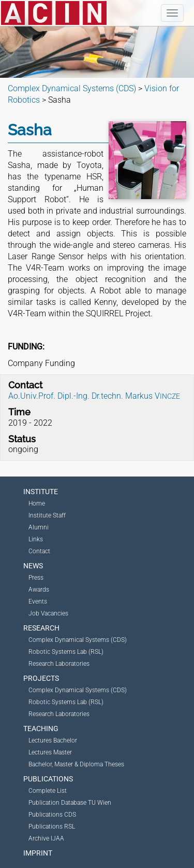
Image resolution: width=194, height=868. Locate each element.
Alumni (39, 527)
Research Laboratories (59, 664)
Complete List (48, 791)
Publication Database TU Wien (70, 803)
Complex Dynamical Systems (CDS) (78, 640)
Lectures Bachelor (53, 740)
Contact (39, 551)
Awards (39, 590)
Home (37, 503)
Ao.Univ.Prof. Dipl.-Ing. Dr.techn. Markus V (94, 396)
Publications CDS (52, 815)
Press (36, 578)
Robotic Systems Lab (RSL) (66, 652)
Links (36, 539)
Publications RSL (52, 827)
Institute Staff (47, 515)
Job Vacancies (48, 613)
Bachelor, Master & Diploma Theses (76, 764)
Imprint (38, 853)
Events (38, 601)
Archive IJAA (46, 838)
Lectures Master (50, 752)
